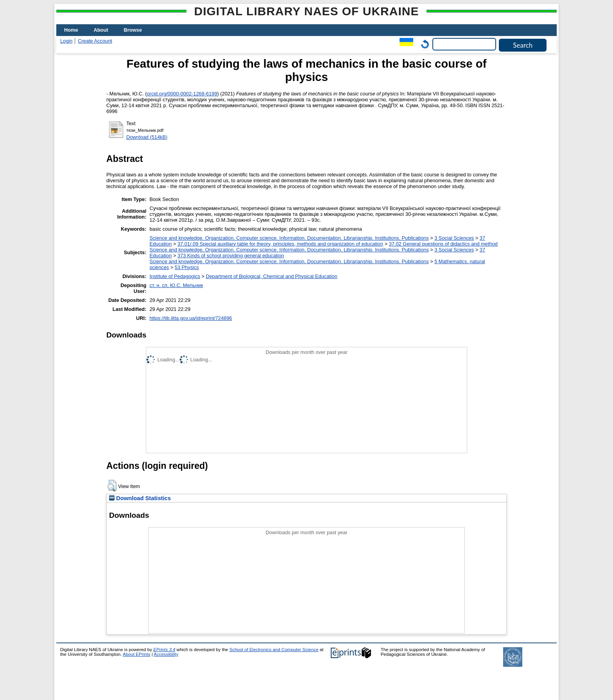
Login (66, 41)
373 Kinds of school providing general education (231, 256)
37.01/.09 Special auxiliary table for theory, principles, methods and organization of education (280, 244)
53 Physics (187, 267)
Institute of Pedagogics (175, 276)
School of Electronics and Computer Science (274, 650)
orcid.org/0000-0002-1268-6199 (182, 94)
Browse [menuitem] (133, 30)
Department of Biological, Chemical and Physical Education (271, 276)
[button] (112, 486)
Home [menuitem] (71, 30)
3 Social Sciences (454, 238)
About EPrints (136, 654)
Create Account (95, 41)
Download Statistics (140, 498)
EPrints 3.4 (164, 650)
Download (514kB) (147, 137)
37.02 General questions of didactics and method (443, 244)
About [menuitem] (101, 30)
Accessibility (166, 654)
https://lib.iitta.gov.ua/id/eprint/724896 (191, 318)
